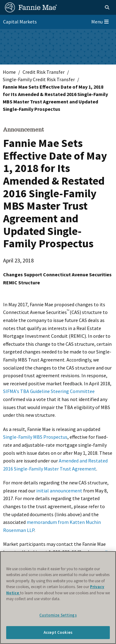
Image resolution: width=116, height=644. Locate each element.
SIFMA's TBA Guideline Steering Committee (49, 391)
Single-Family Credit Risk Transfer (39, 79)
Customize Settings (58, 615)
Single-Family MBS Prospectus (35, 437)
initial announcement (59, 491)
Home (9, 72)
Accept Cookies (58, 632)
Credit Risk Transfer (44, 72)
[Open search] (107, 7)
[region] (58, 598)
